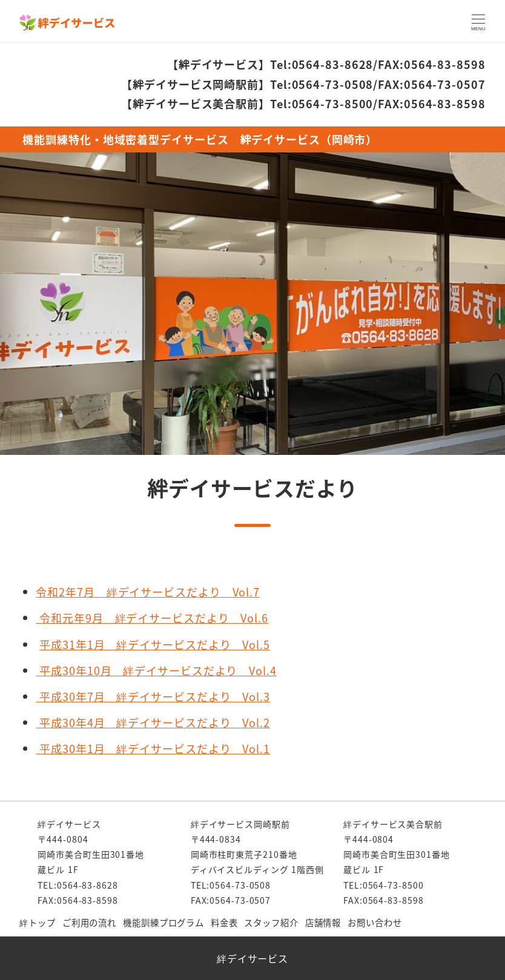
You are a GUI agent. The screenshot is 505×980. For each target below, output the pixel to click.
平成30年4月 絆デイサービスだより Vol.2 (153, 722)
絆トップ (38, 922)
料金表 (224, 922)
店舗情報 (323, 922)
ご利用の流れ (89, 922)
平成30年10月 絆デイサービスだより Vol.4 (158, 670)
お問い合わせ (375, 922)
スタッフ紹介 (271, 922)
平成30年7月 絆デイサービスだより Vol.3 (153, 696)
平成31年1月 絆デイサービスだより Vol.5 (155, 644)
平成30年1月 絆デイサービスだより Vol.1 (153, 748)
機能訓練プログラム (163, 922)
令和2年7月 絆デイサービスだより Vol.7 (148, 592)
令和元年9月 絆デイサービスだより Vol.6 (152, 618)
